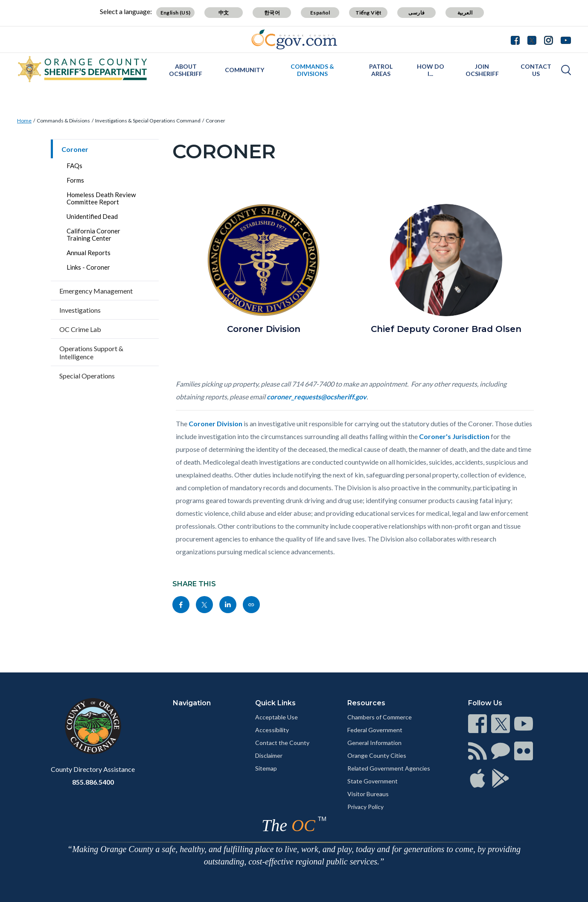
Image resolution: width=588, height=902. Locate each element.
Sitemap (266, 768)
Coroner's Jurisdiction (454, 436)
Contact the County (282, 743)
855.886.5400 (93, 782)
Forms (75, 180)
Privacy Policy (365, 807)
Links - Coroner (88, 267)
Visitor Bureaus (368, 794)
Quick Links (275, 703)
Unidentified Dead (92, 216)
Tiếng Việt (369, 13)
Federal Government (375, 730)
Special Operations (87, 376)
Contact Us (536, 70)
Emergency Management (96, 291)
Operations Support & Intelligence (91, 352)
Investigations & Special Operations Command (148, 121)
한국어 (272, 13)
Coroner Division (215, 423)
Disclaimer (269, 755)
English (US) (176, 13)
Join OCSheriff (482, 70)
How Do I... (431, 70)
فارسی (416, 13)
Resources (366, 703)
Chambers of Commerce (380, 717)
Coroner (215, 121)
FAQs (74, 166)
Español (320, 13)
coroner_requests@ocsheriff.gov (317, 397)
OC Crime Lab (80, 329)
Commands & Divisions (312, 70)
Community (245, 70)
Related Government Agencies (389, 768)
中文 (224, 13)
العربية (465, 13)
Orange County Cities (377, 755)
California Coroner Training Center (93, 234)
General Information (374, 743)
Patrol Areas (381, 70)
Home (24, 121)
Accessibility (272, 730)
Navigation (192, 703)
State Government (373, 781)
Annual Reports (89, 253)
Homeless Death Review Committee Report (101, 198)
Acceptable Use (277, 717)
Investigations (80, 310)
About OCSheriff (186, 70)
